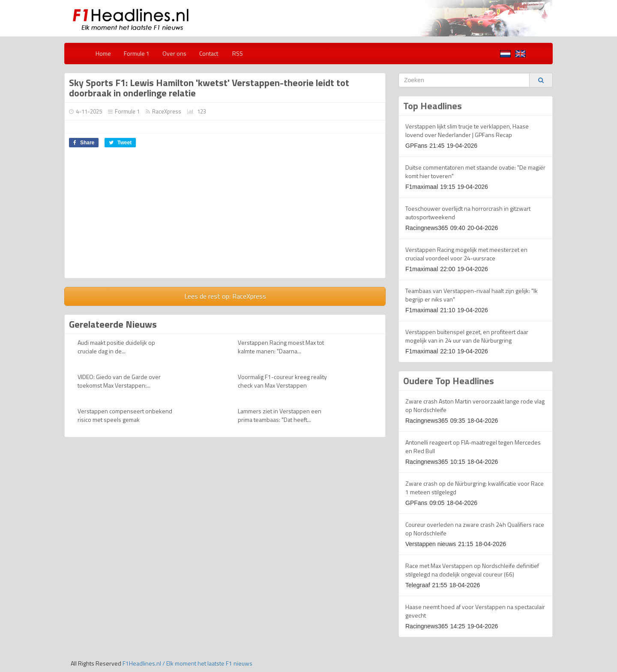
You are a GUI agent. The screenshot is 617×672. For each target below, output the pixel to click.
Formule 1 (137, 53)
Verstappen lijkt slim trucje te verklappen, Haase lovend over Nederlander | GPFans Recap (467, 130)
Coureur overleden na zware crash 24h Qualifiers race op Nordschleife (475, 529)
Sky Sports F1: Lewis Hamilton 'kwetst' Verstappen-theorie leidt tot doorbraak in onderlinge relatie (209, 88)
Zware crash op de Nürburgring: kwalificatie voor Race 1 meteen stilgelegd (475, 488)
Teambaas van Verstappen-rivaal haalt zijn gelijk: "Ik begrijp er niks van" (472, 295)
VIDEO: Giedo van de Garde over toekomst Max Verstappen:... (119, 381)
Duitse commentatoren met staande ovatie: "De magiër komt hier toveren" (475, 172)
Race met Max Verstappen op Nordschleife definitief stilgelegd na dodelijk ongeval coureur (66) (472, 570)
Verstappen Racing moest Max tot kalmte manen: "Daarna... (281, 347)
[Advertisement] (137, 216)
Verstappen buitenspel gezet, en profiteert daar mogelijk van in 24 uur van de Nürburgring (467, 336)
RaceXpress (167, 111)
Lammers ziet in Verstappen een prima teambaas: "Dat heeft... (280, 415)
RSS (237, 53)
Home (103, 53)
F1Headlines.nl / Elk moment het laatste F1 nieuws (187, 663)
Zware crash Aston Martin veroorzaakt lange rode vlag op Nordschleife (475, 405)
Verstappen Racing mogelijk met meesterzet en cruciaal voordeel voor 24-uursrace (466, 254)
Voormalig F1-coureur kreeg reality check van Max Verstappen (282, 381)
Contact (209, 53)
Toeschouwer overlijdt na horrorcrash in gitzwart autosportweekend (468, 213)
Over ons (174, 53)
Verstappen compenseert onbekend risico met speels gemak (125, 415)
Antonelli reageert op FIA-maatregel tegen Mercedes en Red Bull (473, 447)
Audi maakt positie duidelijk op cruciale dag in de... (116, 347)
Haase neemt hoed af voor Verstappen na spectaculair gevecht (475, 611)
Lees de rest (225, 296)
